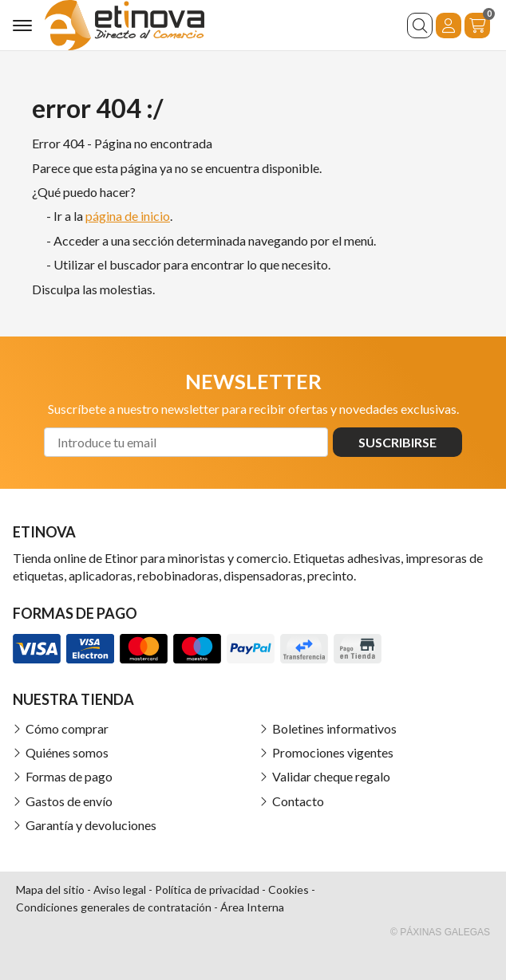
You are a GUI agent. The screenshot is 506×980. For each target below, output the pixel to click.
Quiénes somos (67, 752)
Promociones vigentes (333, 752)
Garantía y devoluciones (91, 825)
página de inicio (128, 216)
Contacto (298, 801)
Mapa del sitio (50, 889)
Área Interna (252, 907)
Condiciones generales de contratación (114, 907)
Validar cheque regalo (331, 776)
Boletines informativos (334, 728)
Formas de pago (69, 776)
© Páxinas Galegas (440, 932)
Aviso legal (120, 889)
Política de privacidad (207, 889)
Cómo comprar (67, 728)
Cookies (289, 889)
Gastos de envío (69, 801)
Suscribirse (397, 442)
